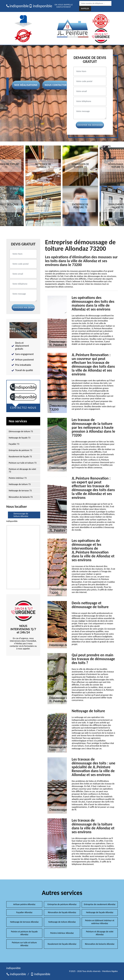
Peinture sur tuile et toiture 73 (23, 463)
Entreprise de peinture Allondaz (62, 904)
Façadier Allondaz (24, 912)
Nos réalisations (26, 85)
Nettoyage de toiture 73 (20, 484)
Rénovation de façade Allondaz (62, 912)
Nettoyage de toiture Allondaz (62, 922)
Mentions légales (110, 971)
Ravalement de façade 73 (20, 457)
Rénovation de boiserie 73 (21, 497)
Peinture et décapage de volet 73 (22, 471)
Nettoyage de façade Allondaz (100, 912)
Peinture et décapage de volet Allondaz (100, 933)
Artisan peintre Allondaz (24, 904)
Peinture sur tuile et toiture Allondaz (24, 944)
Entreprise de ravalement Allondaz (100, 904)
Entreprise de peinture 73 (20, 450)
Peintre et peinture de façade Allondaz (24, 933)
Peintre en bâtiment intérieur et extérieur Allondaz (100, 922)
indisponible (16, 6)
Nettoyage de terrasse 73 (20, 491)
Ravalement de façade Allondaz (62, 944)
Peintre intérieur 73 (18, 478)
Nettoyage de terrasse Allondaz (24, 922)
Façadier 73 (14, 444)
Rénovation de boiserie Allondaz (100, 944)
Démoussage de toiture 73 (21, 432)
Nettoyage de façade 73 (20, 438)
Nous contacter (56, 85)
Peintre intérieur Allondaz (62, 933)
